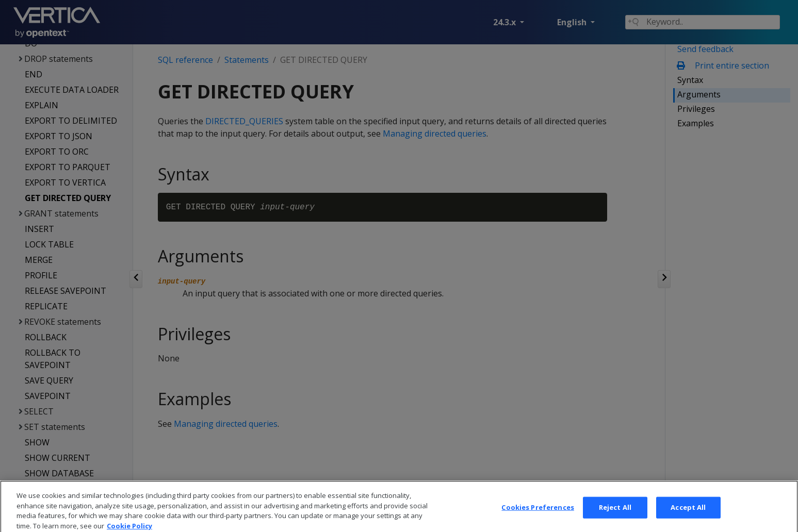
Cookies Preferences (538, 516)
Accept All (688, 516)
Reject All (615, 516)
